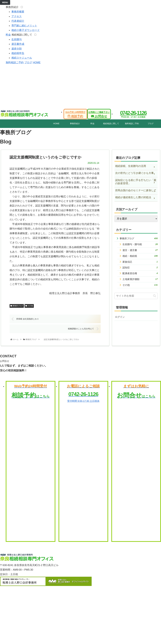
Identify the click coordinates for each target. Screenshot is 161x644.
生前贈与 (17, 39)
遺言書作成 (18, 44)
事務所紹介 (13, 7)
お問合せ (99, 114)
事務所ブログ (17, 306)
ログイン (120, 320)
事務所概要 (18, 12)
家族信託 (140, 263)
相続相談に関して (23, 35)
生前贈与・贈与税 (140, 245)
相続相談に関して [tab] (111, 124)
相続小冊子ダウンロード (26, 30)
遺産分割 (17, 49)
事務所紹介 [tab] (75, 124)
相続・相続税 (140, 257)
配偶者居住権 (140, 276)
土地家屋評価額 (140, 282)
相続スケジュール (22, 58)
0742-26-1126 (133, 113)
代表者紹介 (18, 21)
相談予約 (75, 114)
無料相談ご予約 (15, 62)
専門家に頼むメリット (24, 26)
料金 (8, 35)
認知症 (140, 269)
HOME (37, 62)
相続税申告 (18, 53)
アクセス (17, 16)
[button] (155, 299)
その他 (29, 306)
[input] (136, 299)
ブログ (28, 62)
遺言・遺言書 (140, 251)
